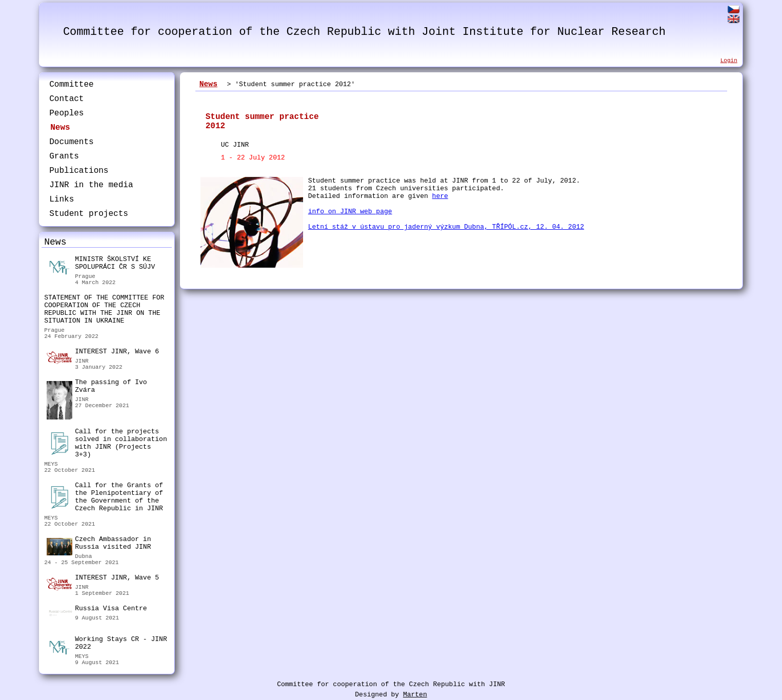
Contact (66, 99)
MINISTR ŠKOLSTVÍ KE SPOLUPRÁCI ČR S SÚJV (101, 264)
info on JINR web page (350, 212)
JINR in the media (91, 185)
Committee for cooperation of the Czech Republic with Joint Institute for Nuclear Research (364, 32)
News (60, 128)
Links (62, 199)
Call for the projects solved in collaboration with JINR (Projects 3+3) (107, 443)
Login (729, 61)
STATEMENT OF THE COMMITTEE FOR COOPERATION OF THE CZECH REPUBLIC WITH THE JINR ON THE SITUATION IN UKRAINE (104, 309)
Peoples (66, 113)
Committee (71, 85)
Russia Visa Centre (97, 610)
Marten (415, 695)
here (440, 196)
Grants (64, 156)
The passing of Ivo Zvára (97, 387)
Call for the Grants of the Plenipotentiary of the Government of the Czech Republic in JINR (105, 497)
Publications (79, 171)
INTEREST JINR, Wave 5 (103, 579)
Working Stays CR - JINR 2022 (107, 644)
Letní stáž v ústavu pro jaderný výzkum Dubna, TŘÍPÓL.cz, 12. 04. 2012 (446, 227)
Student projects (89, 214)
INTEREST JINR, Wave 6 (103, 353)
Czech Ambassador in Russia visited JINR (99, 544)
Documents (71, 142)
